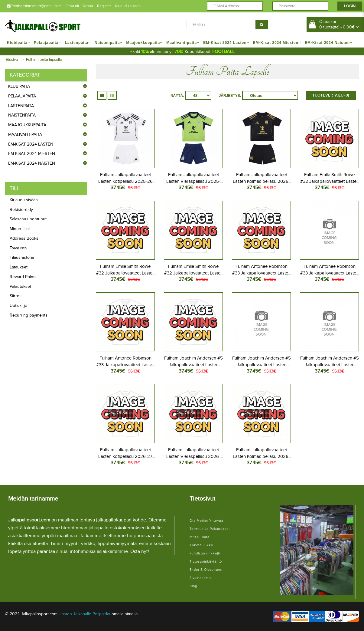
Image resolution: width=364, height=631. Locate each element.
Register (104, 6)
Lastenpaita (21, 106)
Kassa (88, 6)
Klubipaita (19, 86)
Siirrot (15, 296)
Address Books (24, 238)
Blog (193, 586)
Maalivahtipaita (25, 135)
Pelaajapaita (22, 96)
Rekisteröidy (21, 210)
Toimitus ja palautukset (210, 529)
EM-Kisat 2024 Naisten (32, 163)
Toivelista (18, 248)
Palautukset (20, 286)
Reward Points (23, 277)
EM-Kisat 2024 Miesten (32, 154)
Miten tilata (200, 537)
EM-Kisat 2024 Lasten (31, 144)
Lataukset (19, 267)
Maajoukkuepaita (27, 125)
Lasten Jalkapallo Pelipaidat (85, 614)
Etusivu (12, 60)
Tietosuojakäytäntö (206, 562)
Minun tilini (20, 229)
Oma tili (72, 6)
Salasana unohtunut (28, 219)
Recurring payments (29, 315)
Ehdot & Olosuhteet (206, 570)
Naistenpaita (22, 115)
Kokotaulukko (201, 545)
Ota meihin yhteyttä (206, 521)
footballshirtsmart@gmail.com (34, 6)
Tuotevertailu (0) (331, 95)
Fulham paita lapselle (44, 60)
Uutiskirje (18, 306)
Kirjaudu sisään (128, 6)
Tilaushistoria (22, 257)
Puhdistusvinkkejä (205, 553)
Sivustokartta (201, 578)
